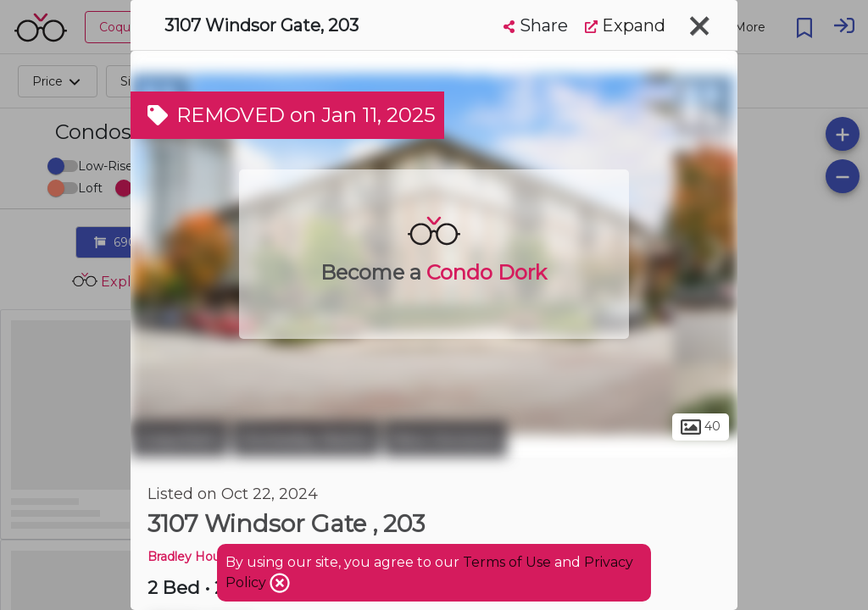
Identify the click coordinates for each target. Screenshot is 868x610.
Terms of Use (507, 562)
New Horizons (445, 439)
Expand (625, 25)
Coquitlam (179, 439)
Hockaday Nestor (306, 439)
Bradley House (191, 557)
